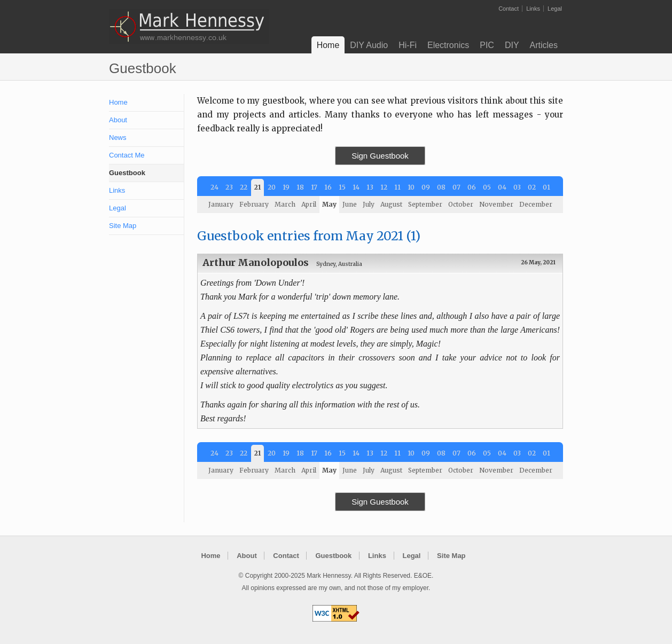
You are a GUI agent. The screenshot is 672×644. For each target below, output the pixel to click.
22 (244, 187)
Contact (509, 9)
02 (532, 187)
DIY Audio (369, 45)
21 (257, 187)
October (461, 204)
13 (370, 187)
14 (356, 187)
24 (214, 187)
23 (229, 187)
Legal (555, 9)
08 (441, 187)
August (391, 204)
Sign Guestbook (380, 156)
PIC (487, 45)
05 (487, 187)
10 (411, 187)
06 (472, 187)
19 (286, 187)
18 (300, 187)
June (350, 204)
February (254, 204)
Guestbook (127, 173)
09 (426, 187)
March (285, 204)
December (536, 204)
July (369, 204)
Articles (544, 45)
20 (272, 187)
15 (342, 187)
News (118, 138)
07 (456, 187)
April (309, 204)
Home (328, 45)
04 (502, 187)
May (329, 204)
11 (397, 187)
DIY (512, 45)
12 (384, 187)
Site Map (123, 226)
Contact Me (127, 155)
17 (314, 187)
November (496, 204)
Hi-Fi (408, 45)
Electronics (448, 45)
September (425, 204)
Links (533, 9)
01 (546, 187)
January (221, 204)
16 (328, 187)
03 (517, 187)
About (118, 120)
